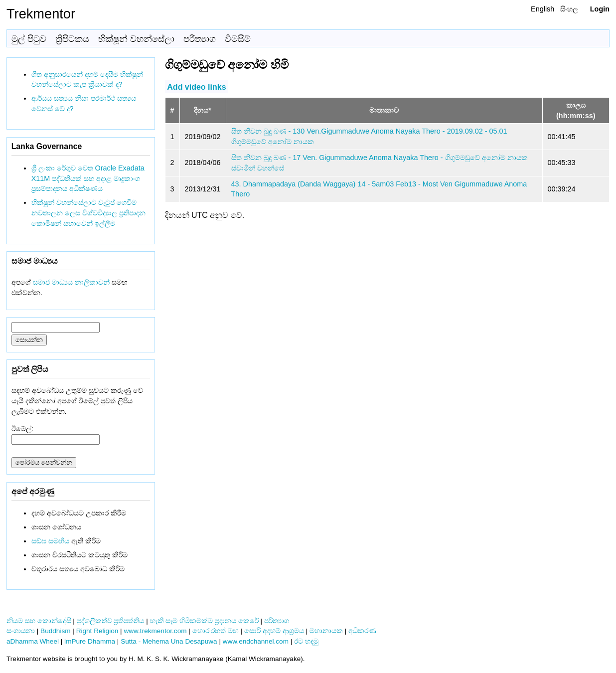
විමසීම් (238, 39)
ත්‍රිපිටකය (72, 39)
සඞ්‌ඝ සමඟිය (50, 541)
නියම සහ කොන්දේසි (39, 621)
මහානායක (326, 631)
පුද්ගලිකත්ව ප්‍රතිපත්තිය (111, 621)
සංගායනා (21, 631)
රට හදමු (306, 641)
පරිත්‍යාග (200, 39)
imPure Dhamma (90, 641)
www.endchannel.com (256, 641)
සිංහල (569, 9)
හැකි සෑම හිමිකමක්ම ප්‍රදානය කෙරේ (204, 621)
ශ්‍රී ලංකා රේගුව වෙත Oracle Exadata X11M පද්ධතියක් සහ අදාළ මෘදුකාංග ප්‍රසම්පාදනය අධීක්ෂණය (88, 178)
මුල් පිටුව (29, 39)
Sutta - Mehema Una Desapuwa (169, 641)
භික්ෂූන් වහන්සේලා (136, 39)
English (542, 9)
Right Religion (97, 631)
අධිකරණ (362, 631)
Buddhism (55, 631)
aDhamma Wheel (33, 641)
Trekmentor (41, 14)
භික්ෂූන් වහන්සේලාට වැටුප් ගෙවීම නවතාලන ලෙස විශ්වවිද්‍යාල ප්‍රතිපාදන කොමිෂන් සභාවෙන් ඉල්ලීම (88, 213)
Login (600, 9)
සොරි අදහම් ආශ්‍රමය (274, 631)
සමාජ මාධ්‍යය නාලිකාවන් (71, 282)
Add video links (196, 86)
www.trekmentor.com (155, 631)
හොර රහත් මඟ (216, 631)
